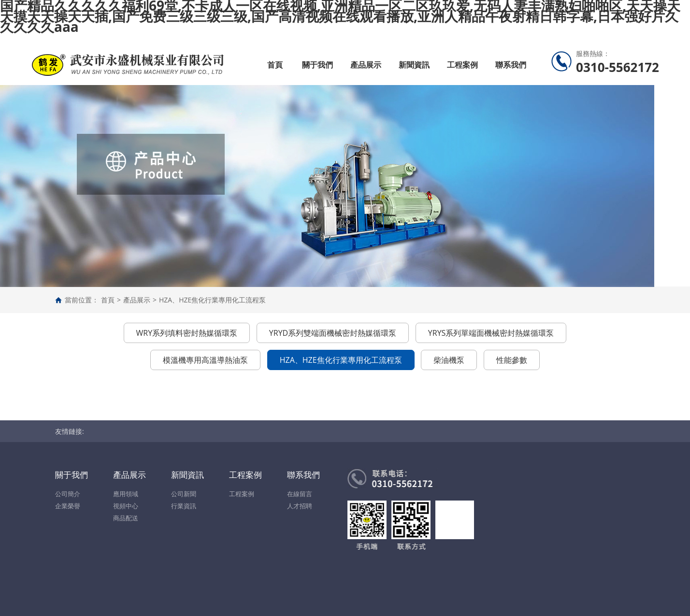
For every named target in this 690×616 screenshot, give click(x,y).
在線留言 (300, 494)
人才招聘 (300, 506)
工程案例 (462, 65)
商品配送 (126, 518)
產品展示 (366, 65)
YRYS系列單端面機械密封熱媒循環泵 (491, 333)
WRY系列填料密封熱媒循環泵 (187, 333)
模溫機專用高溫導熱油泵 (205, 360)
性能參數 (512, 360)
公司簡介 (68, 494)
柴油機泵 (449, 360)
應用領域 (126, 494)
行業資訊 (184, 506)
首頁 (275, 65)
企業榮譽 (68, 506)
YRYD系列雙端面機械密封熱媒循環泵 (333, 333)
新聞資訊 (414, 65)
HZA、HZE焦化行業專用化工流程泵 (212, 300)
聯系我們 (511, 65)
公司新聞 (184, 494)
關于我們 (317, 65)
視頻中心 (126, 506)
